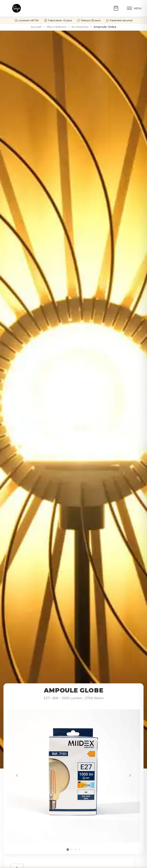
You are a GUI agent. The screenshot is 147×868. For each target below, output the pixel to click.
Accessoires (80, 27)
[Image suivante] (130, 776)
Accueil (36, 27)
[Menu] (134, 8)
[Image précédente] (17, 776)
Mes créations (56, 27)
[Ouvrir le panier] (117, 8)
